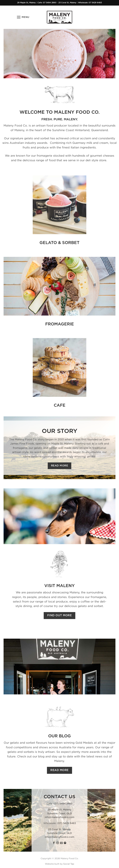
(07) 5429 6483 (66, 823)
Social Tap (69, 864)
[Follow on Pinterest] (65, 843)
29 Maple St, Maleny (26, 3)
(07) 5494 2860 (63, 803)
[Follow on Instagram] (58, 843)
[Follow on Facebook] (54, 843)
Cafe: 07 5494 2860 (47, 3)
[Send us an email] (61, 843)
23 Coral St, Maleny (67, 3)
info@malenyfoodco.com (59, 817)
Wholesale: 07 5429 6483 (90, 3)
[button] (23, 17)
